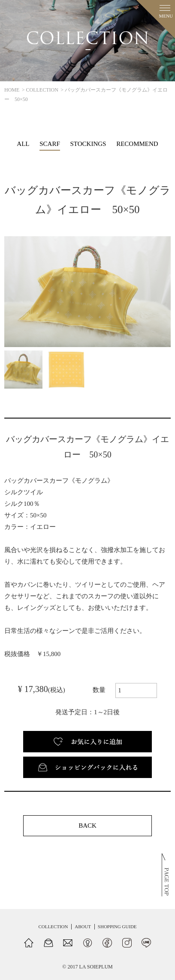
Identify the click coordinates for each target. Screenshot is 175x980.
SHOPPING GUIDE (117, 927)
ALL (23, 144)
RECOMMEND (137, 144)
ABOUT (83, 927)
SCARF (50, 144)
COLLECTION (42, 90)
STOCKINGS (88, 144)
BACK (87, 826)
